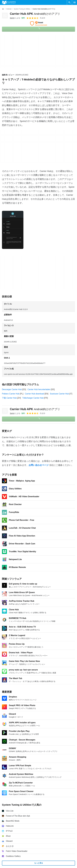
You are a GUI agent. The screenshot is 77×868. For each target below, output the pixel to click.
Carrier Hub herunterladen (39, 389)
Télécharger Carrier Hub (33, 398)
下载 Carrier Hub (9, 398)
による (15, 18)
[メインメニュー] (75, 2)
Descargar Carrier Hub (12, 389)
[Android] (9, 9)
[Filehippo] (9, 2)
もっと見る (39, 863)
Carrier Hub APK (35, 14)
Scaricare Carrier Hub (59, 394)
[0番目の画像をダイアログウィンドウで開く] (13, 230)
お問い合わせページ (39, 465)
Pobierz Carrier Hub (11, 394)
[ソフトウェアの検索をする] (69, 2)
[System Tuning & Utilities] (22, 9)
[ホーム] (3, 9)
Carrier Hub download (34, 394)
